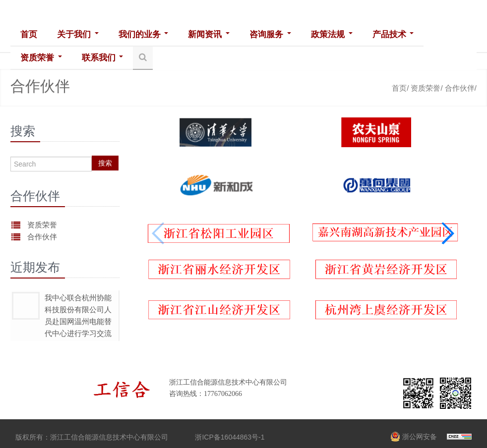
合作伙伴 (42, 237)
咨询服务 (270, 34)
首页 (29, 34)
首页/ (400, 88)
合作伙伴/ (461, 88)
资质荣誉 (41, 58)
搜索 (105, 163)
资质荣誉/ (426, 88)
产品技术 (392, 34)
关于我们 (78, 34)
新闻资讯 (208, 34)
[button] (448, 233)
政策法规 (331, 34)
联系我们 (102, 58)
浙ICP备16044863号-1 (230, 437)
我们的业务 (143, 34)
